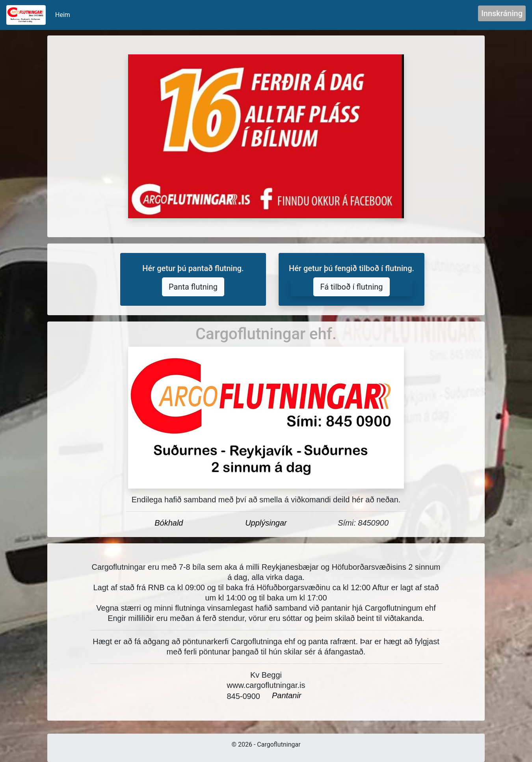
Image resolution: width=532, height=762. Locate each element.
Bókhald (169, 523)
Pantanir (287, 695)
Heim (64, 14)
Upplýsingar (266, 523)
